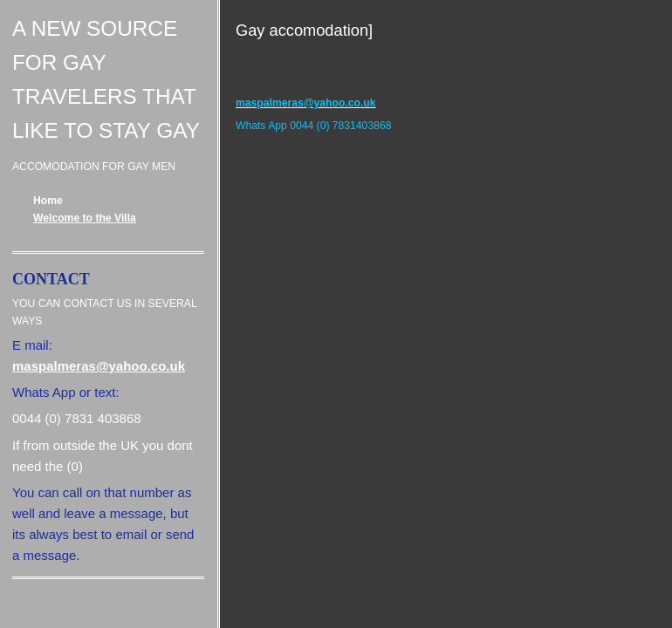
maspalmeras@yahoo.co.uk (99, 366)
